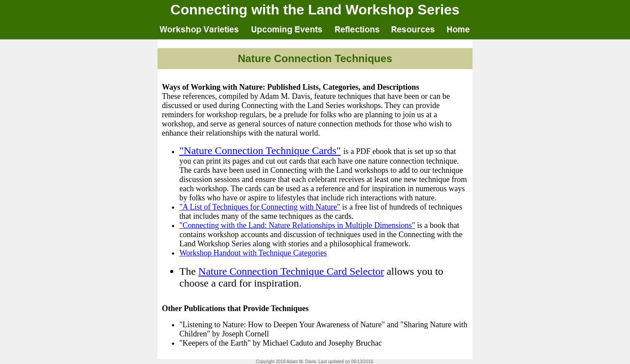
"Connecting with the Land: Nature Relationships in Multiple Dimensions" (297, 225)
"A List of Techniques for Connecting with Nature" (260, 207)
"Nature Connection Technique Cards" (260, 150)
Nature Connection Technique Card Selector (291, 271)
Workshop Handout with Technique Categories (253, 253)
